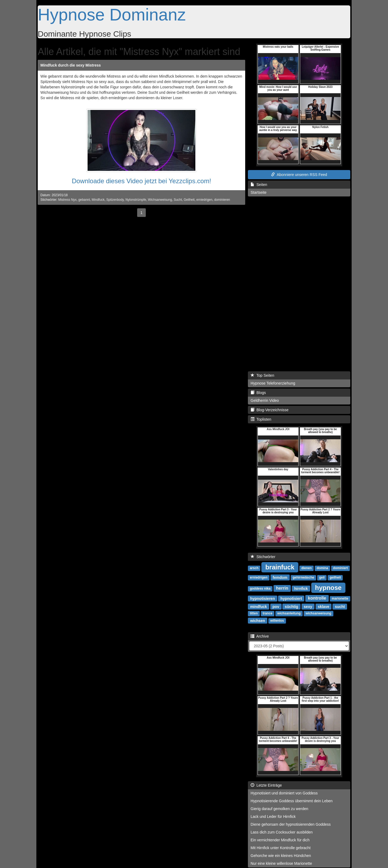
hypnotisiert (291, 598)
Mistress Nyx (67, 200)
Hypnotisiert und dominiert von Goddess (284, 793)
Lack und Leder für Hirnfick (273, 817)
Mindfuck (98, 200)
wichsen (257, 620)
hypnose (328, 587)
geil (322, 577)
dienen (306, 568)
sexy (308, 606)
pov (276, 606)
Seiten (259, 185)
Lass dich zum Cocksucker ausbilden (282, 832)
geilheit (335, 577)
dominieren (222, 200)
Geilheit (189, 200)
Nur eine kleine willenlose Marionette (281, 863)
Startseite (259, 192)
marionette (340, 599)
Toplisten (261, 419)
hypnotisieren (262, 598)
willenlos (277, 621)
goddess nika (260, 589)
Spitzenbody (115, 200)
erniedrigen (205, 200)
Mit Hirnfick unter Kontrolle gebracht (281, 848)
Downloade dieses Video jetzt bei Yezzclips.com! (141, 181)
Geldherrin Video (265, 400)
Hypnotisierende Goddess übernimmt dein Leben (292, 801)
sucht (340, 606)
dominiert (340, 568)
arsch (254, 568)
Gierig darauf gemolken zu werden (279, 809)
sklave (323, 606)
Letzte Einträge (266, 785)
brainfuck (280, 567)
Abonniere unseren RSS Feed (299, 175)
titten (254, 613)
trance (268, 613)
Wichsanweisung (160, 200)
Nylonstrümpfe (136, 200)
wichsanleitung (289, 613)
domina (322, 568)
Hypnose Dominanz (112, 15)
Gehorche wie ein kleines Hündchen (281, 856)
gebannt (84, 200)
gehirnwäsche (303, 577)
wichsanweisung (318, 613)
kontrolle (317, 598)
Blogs (258, 393)
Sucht (178, 200)
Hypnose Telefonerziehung (273, 383)
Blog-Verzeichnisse (270, 410)
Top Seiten (262, 375)
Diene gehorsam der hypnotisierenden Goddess (291, 824)
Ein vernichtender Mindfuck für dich (280, 840)
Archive (260, 636)
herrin (282, 588)
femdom (280, 577)
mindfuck (258, 606)
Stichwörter (263, 557)
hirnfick (301, 588)
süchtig (292, 606)
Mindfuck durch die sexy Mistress (71, 65)
